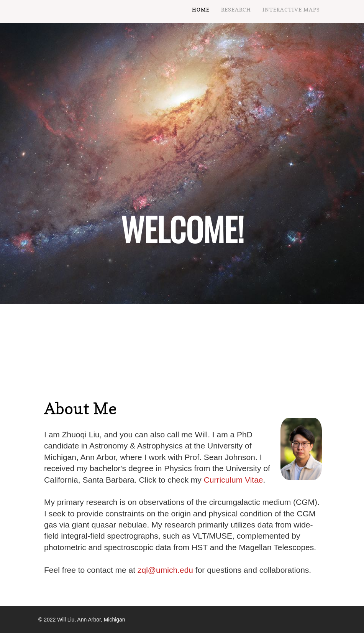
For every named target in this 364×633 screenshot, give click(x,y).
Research (236, 9)
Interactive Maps (291, 9)
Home (201, 9)
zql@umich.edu (165, 570)
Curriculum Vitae (234, 480)
